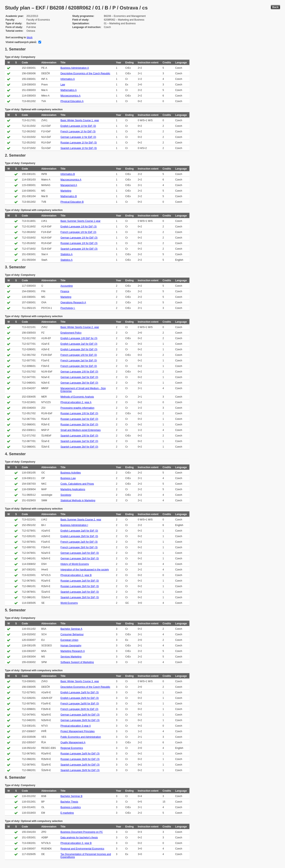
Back (275, 7)
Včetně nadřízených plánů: (21, 42)
